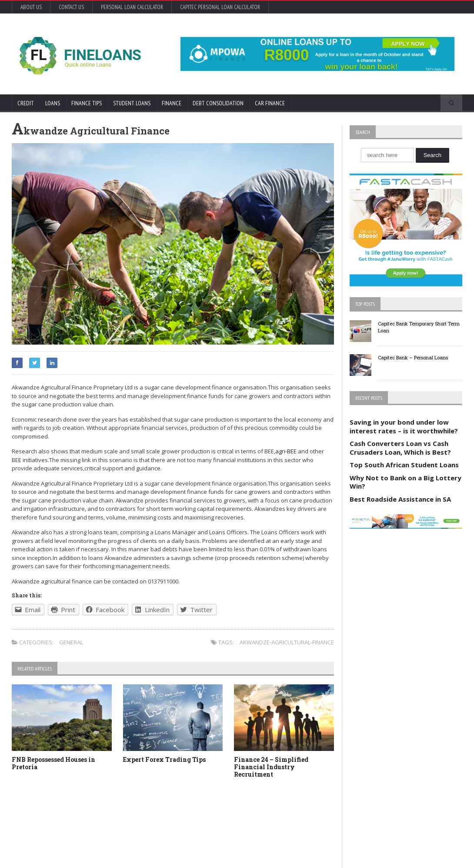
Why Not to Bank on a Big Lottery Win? (406, 482)
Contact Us (71, 7)
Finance (172, 103)
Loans (53, 103)
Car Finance (270, 103)
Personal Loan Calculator (132, 7)
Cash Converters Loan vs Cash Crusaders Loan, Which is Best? (400, 448)
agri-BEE (286, 451)
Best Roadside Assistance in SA (400, 499)
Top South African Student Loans (404, 465)
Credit (26, 103)
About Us (31, 7)
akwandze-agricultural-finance (287, 642)
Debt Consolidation (218, 103)
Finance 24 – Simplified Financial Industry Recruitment (271, 767)
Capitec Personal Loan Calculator (220, 7)
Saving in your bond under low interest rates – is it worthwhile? (404, 426)
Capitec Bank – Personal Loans (413, 357)
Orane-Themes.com (61, 850)
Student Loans (132, 103)
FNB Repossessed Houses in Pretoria (53, 763)
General (71, 642)
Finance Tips (87, 103)
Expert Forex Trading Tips (164, 759)
